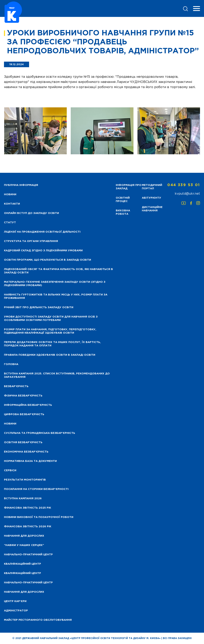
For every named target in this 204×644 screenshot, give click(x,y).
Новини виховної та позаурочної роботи (39, 517)
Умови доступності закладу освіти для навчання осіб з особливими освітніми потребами (51, 319)
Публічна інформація (21, 185)
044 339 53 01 (184, 185)
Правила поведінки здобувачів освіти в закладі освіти (50, 355)
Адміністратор (16, 611)
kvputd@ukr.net (187, 194)
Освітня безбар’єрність (23, 442)
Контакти (12, 204)
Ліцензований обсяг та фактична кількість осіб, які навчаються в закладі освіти (58, 271)
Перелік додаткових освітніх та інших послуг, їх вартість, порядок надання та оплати (52, 344)
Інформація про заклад (129, 187)
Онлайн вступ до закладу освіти (31, 213)
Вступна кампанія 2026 (23, 499)
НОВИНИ (10, 195)
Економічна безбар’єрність (26, 452)
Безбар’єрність (16, 386)
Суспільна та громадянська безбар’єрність (40, 433)
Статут (10, 223)
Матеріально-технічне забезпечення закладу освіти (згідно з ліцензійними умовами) (55, 284)
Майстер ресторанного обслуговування (38, 620)
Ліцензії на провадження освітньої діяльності (42, 232)
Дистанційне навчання (152, 209)
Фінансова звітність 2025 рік (27, 508)
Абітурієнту (152, 198)
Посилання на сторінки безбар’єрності (36, 489)
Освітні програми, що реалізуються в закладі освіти (48, 260)
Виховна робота (123, 212)
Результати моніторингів (25, 480)
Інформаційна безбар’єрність (28, 405)
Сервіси (10, 471)
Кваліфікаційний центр (23, 564)
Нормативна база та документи (30, 461)
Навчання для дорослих (24, 536)
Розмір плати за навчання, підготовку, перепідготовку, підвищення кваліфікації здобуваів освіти (50, 331)
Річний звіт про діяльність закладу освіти (39, 307)
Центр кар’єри (15, 601)
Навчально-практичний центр (28, 555)
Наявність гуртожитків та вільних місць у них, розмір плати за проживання (56, 296)
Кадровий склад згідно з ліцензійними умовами (43, 251)
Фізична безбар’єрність (23, 396)
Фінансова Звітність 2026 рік (28, 527)
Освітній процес (123, 200)
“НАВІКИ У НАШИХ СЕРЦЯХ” (24, 545)
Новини (10, 424)
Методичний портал (152, 187)
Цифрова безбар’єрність (24, 414)
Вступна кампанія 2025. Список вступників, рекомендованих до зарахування (57, 375)
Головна (11, 364)
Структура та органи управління (31, 241)
